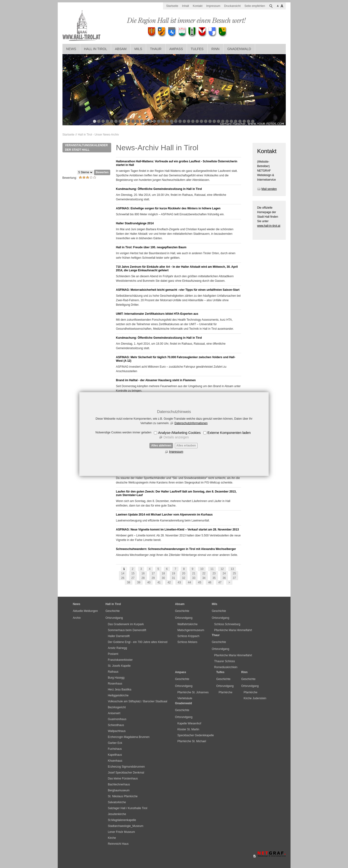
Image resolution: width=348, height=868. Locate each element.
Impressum (176, 452)
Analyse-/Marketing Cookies (179, 433)
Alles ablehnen (161, 446)
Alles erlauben (186, 446)
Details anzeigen (176, 437)
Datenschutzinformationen (191, 423)
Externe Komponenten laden (229, 433)
